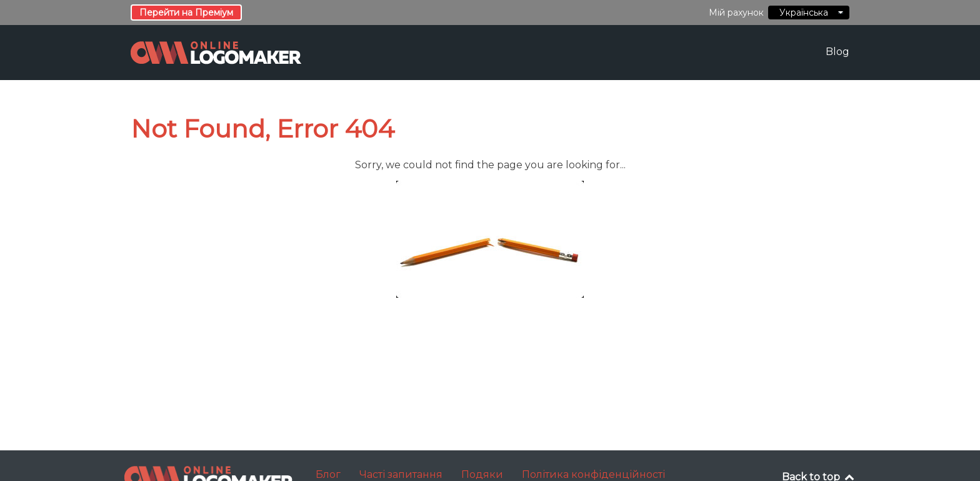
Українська (809, 13)
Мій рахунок (736, 13)
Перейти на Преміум (186, 13)
